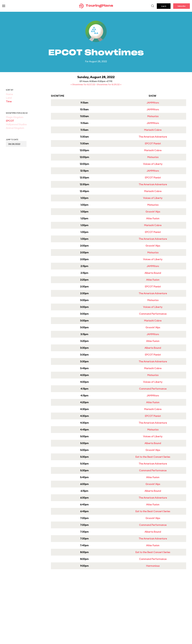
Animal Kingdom (15, 128)
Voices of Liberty (153, 164)
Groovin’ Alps (153, 212)
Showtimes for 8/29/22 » (109, 84)
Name (9, 94)
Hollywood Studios (16, 124)
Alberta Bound (153, 273)
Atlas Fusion (153, 218)
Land (9, 98)
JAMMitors (153, 103)
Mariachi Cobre (153, 130)
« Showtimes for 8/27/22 (83, 84)
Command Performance (153, 314)
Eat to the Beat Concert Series (153, 457)
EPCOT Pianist (153, 144)
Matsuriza (153, 116)
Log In (164, 6)
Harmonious (153, 566)
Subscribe (182, 6)
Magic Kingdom (15, 117)
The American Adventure (153, 137)
